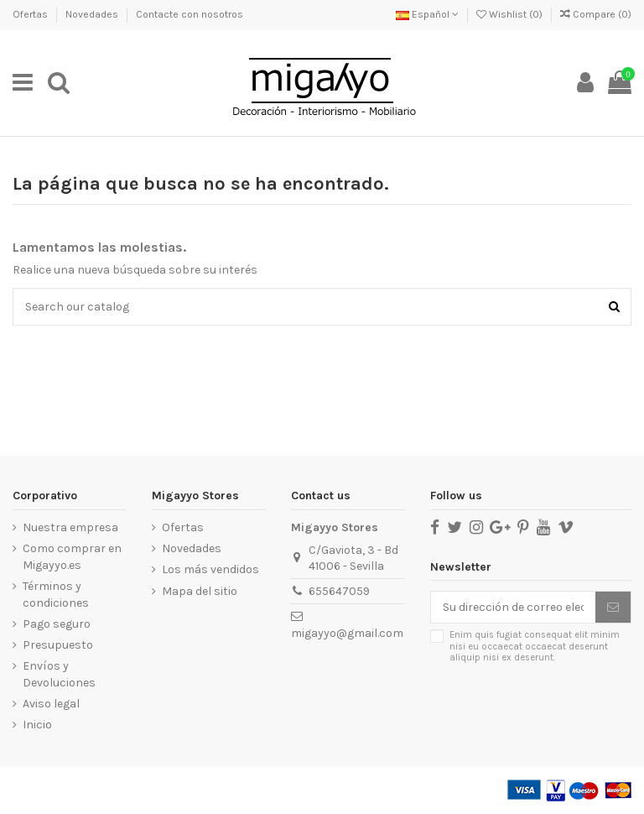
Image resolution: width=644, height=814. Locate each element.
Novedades (93, 14)
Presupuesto (58, 645)
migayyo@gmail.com (347, 633)
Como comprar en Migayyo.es (72, 557)
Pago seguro (57, 624)
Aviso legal (51, 704)
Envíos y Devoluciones (59, 674)
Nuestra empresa (70, 527)
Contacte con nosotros (190, 14)
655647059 (339, 591)
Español (427, 14)
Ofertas (31, 14)
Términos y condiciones (56, 595)
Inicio (37, 725)
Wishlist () (511, 14)
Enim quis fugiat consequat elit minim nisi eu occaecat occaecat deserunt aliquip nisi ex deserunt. (535, 646)
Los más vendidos (210, 569)
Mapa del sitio (200, 591)
